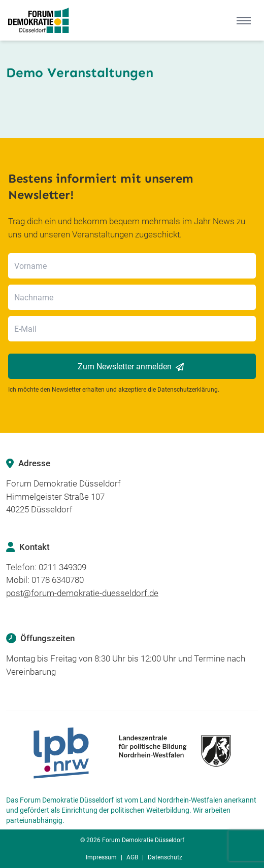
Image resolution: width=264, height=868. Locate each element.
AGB (132, 857)
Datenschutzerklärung (188, 390)
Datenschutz (165, 857)
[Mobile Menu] (244, 20)
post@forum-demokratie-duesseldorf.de (82, 593)
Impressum (101, 857)
